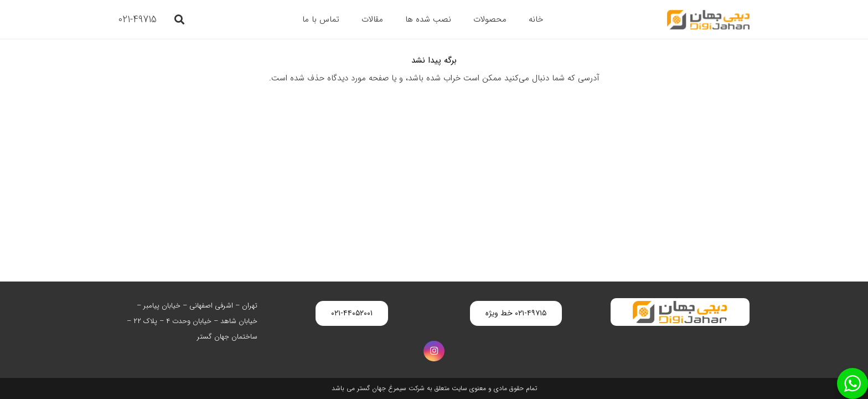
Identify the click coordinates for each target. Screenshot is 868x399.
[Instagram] (434, 351)
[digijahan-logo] (708, 20)
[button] (179, 19)
